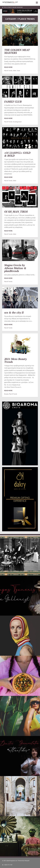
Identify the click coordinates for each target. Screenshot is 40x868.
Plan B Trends (8, 71)
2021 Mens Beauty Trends (15, 360)
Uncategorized (17, 122)
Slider (15, 71)
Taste (18, 71)
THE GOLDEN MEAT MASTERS (17, 51)
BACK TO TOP (7, 865)
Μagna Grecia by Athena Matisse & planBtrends (15, 268)
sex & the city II (14, 312)
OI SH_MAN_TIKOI (16, 212)
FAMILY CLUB (13, 102)
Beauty (6, 394)
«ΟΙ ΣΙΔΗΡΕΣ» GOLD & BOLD (17, 154)
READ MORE (8, 67)
